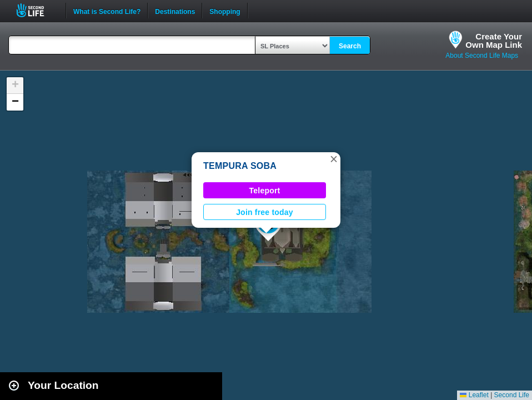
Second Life (36, 10)
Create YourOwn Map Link (494, 41)
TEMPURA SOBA (240, 166)
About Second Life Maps (482, 56)
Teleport (265, 191)
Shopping (225, 11)
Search (350, 46)
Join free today (265, 212)
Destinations (175, 11)
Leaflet (474, 395)
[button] (334, 159)
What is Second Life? (107, 11)
